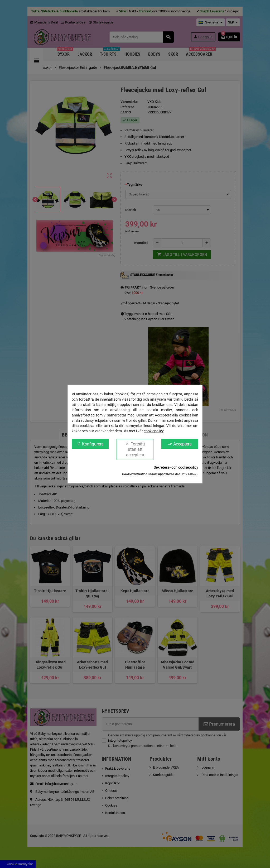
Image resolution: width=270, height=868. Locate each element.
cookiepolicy (154, 431)
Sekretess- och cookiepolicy (176, 467)
